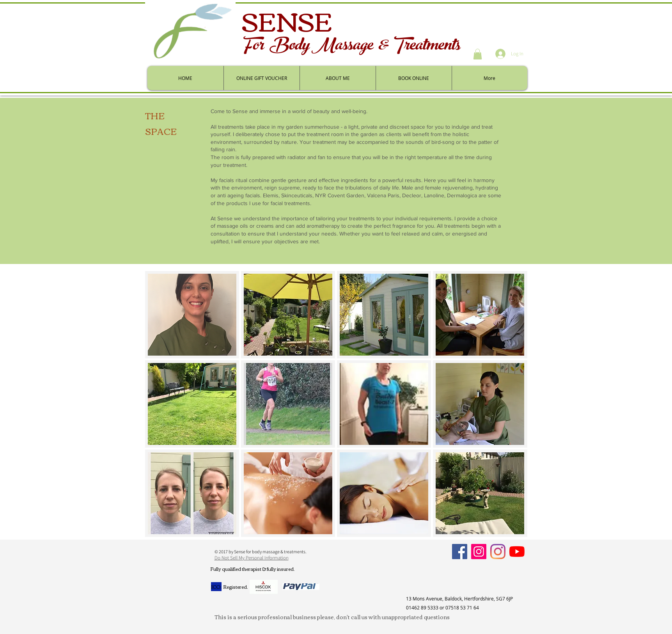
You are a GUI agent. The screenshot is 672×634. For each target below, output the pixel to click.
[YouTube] (517, 552)
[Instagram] (479, 552)
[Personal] (498, 552)
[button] (478, 54)
